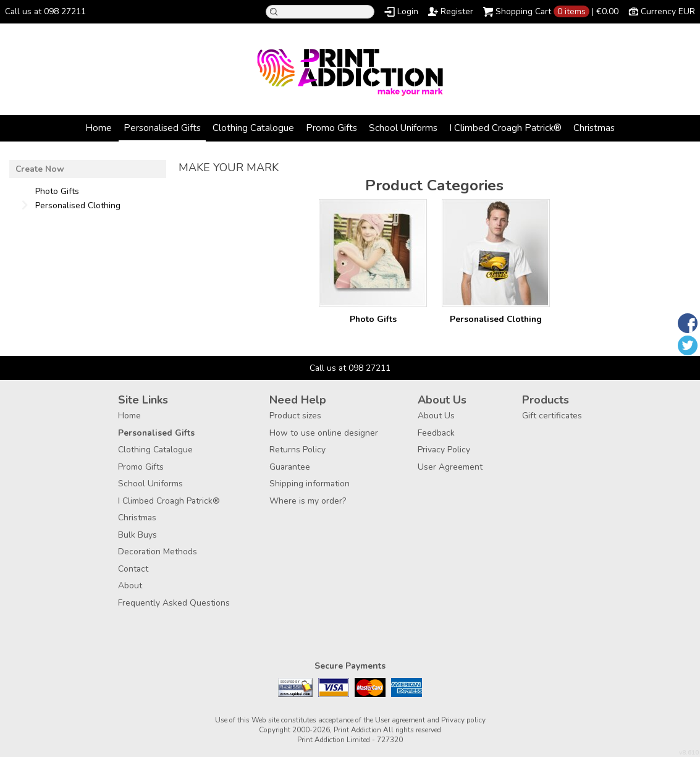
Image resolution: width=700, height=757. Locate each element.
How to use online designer (324, 433)
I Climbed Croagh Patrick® (505, 128)
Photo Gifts (373, 319)
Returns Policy (297, 450)
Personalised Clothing (496, 319)
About (130, 586)
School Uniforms (403, 128)
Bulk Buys (137, 535)
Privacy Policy (444, 450)
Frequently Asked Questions (174, 603)
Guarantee (290, 467)
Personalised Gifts (162, 128)
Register (457, 11)
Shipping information (310, 484)
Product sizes (295, 416)
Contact (133, 569)
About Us (436, 416)
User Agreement (450, 467)
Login (408, 11)
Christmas (594, 128)
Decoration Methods (158, 552)
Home (99, 128)
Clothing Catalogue (253, 128)
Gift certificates (552, 416)
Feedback (436, 433)
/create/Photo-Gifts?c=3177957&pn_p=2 (373, 253)
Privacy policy (463, 720)
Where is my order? (308, 501)
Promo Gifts (331, 128)
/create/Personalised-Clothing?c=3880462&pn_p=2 (496, 253)
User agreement (400, 720)
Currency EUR (668, 11)
